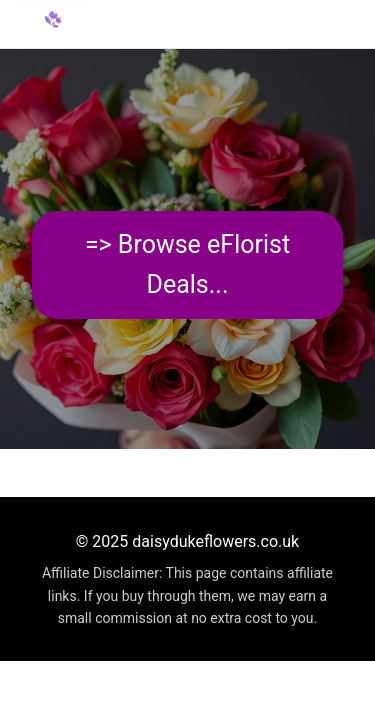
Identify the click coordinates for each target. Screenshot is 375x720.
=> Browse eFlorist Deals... (187, 264)
